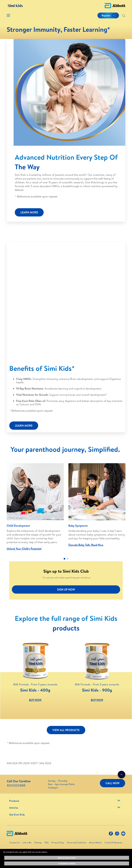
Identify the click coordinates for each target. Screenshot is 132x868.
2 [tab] (68, 559)
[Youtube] (123, 834)
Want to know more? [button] (67, 858)
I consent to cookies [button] (67, 863)
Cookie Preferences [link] (113, 842)
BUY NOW (35, 700)
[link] (14, 801)
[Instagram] (117, 834)
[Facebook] (111, 834)
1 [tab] (64, 559)
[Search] (124, 16)
